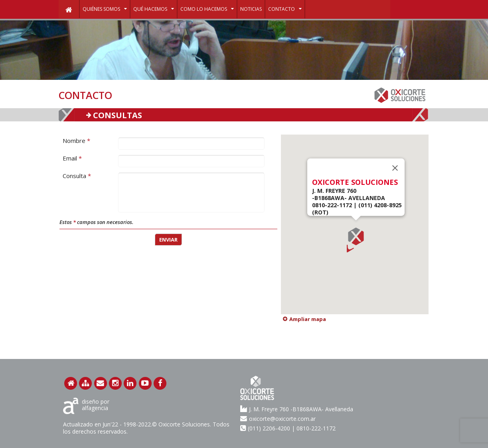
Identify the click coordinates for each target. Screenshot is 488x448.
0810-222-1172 (316, 428)
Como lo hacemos (207, 8)
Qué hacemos (154, 8)
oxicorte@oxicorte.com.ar (278, 418)
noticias (251, 9)
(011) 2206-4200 (269, 428)
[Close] (395, 168)
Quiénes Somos (105, 8)
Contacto (285, 8)
